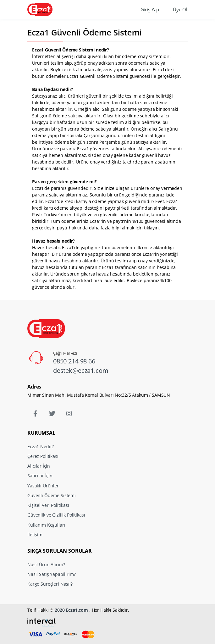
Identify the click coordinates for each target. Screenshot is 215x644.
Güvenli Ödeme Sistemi (52, 495)
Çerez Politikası (43, 456)
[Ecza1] (40, 9)
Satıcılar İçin (40, 476)
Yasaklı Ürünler (43, 486)
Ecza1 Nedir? (41, 446)
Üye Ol (180, 9)
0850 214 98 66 (74, 361)
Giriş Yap (150, 9)
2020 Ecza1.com (71, 610)
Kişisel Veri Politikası (48, 505)
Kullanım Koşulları (46, 525)
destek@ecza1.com (81, 370)
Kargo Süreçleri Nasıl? (50, 584)
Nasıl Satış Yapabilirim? (52, 574)
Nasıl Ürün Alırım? (46, 564)
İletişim (35, 535)
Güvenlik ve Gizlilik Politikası (56, 515)
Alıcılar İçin (39, 466)
